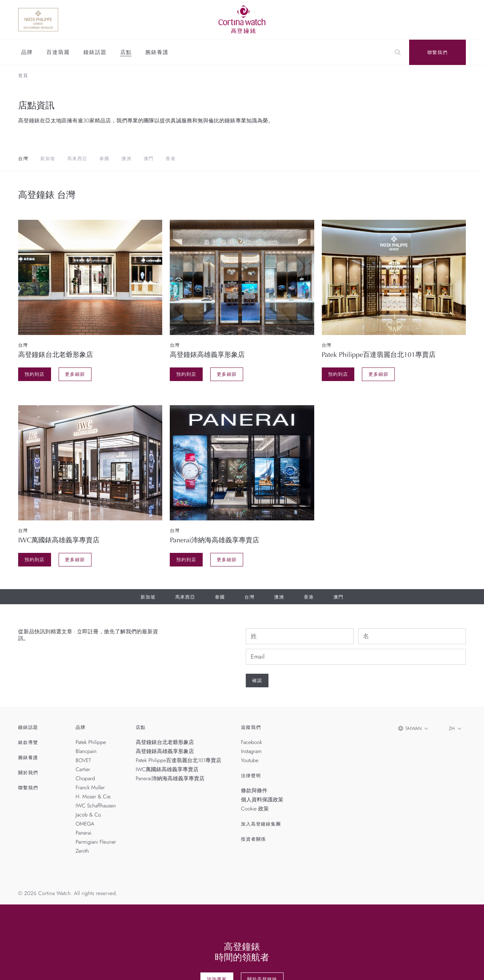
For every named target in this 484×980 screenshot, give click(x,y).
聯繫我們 (437, 52)
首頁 (23, 76)
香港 (171, 159)
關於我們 (28, 773)
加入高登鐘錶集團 (261, 824)
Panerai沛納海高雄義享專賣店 (170, 779)
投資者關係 (253, 839)
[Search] (398, 52)
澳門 (149, 159)
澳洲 (126, 159)
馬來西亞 (77, 159)
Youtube (250, 761)
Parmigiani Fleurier (96, 842)
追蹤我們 (251, 727)
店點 (126, 53)
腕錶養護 (157, 53)
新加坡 (48, 159)
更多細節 (75, 374)
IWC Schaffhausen (96, 806)
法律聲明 (251, 776)
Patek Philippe (91, 742)
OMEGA (85, 824)
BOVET (83, 761)
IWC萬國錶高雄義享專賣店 (167, 770)
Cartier (83, 770)
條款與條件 (254, 791)
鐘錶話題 (95, 53)
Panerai (84, 833)
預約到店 (35, 374)
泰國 (104, 159)
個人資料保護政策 (262, 800)
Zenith (82, 851)
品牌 (27, 53)
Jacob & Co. (89, 815)
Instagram (251, 752)
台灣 (23, 159)
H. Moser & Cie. (94, 797)
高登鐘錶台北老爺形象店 (165, 742)
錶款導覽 (28, 742)
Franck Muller (90, 788)
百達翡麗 (58, 53)
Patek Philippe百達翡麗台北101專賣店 (178, 761)
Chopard (85, 779)
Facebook (251, 742)
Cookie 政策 (255, 809)
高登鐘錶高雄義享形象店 (165, 752)
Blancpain (86, 752)
